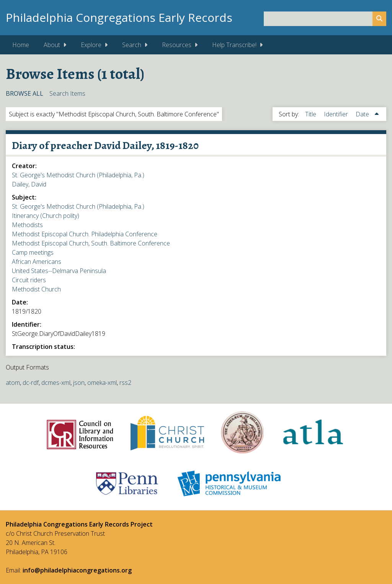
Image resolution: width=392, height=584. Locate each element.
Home (21, 45)
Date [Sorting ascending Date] (363, 114)
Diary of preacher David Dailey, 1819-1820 (105, 146)
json (79, 383)
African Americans (37, 262)
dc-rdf (31, 383)
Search (132, 45)
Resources (177, 45)
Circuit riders (29, 280)
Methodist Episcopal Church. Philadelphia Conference (85, 234)
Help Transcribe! (234, 45)
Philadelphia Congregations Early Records (119, 17)
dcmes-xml (56, 383)
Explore (91, 45)
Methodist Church (36, 289)
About (52, 45)
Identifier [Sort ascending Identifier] (337, 114)
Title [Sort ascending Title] (311, 114)
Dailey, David (29, 184)
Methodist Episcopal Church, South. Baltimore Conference (91, 243)
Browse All (24, 93)
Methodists (27, 225)
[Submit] (379, 19)
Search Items (67, 93)
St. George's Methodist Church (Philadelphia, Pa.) (78, 175)
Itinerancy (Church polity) (46, 216)
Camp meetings (33, 252)
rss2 (125, 383)
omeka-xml (102, 383)
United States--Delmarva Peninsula (59, 271)
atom (13, 383)
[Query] (325, 19)
